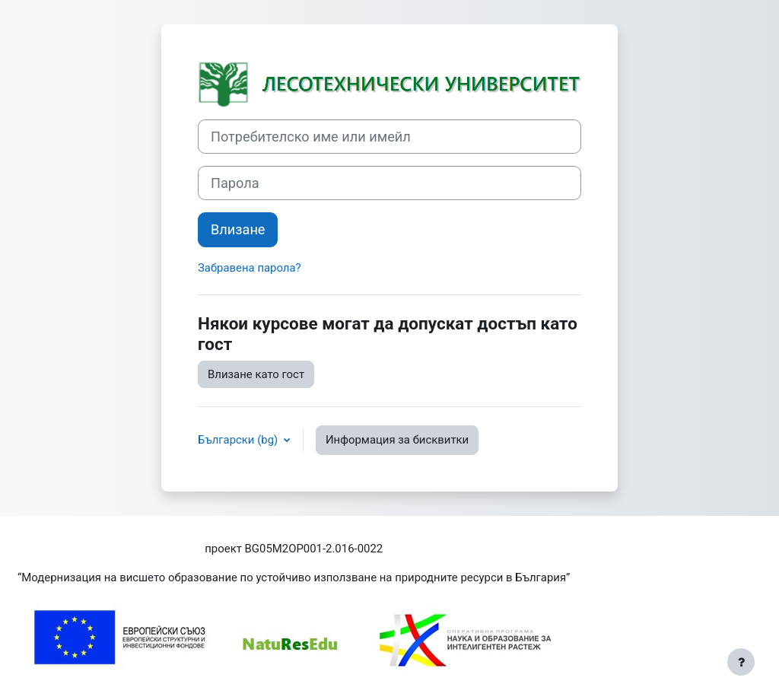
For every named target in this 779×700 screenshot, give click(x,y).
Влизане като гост (256, 374)
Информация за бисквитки (397, 440)
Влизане (238, 229)
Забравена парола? (250, 268)
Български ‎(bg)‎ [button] (239, 440)
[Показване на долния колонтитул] (741, 662)
